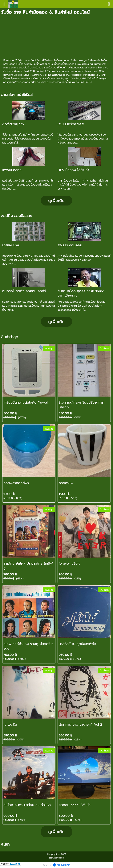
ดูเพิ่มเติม (56, 201)
